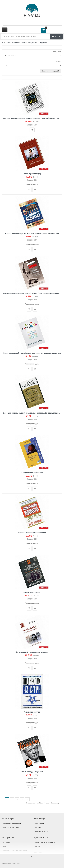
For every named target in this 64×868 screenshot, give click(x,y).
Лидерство (43, 43)
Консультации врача (11, 828)
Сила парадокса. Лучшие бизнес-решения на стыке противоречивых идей (32, 353)
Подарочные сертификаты (45, 843)
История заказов (42, 832)
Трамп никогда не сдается (32, 772)
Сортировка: (57, 52)
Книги (8, 43)
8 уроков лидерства (32, 592)
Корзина (38, 828)
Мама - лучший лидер (32, 174)
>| (27, 799)
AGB (5, 847)
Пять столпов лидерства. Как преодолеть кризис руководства (32, 234)
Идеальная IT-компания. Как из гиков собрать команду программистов (32, 293)
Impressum (7, 843)
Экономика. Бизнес (19, 43)
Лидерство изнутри (32, 712)
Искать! (56, 36)
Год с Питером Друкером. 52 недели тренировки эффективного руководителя (32, 118)
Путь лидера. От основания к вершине (32, 652)
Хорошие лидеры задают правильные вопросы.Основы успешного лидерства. (32, 413)
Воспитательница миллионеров (32, 533)
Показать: (58, 61)
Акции (37, 847)
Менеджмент (32, 43)
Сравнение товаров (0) (51, 71)
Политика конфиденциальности (15, 851)
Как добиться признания (32, 473)
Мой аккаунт (40, 824)
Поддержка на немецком (12, 824)
